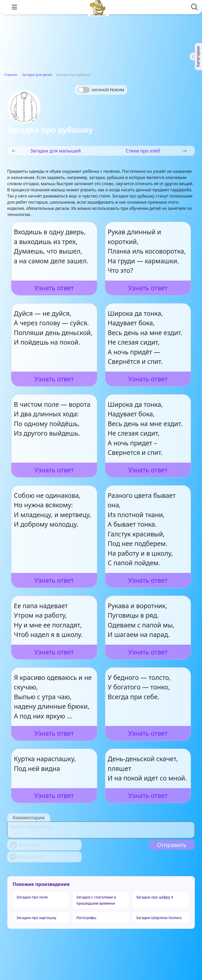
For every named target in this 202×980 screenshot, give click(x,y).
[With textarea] (101, 830)
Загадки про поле (32, 897)
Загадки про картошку (36, 918)
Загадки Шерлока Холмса (159, 918)
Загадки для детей (37, 75)
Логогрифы (86, 918)
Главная (10, 75)
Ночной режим (108, 90)
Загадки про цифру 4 (155, 897)
